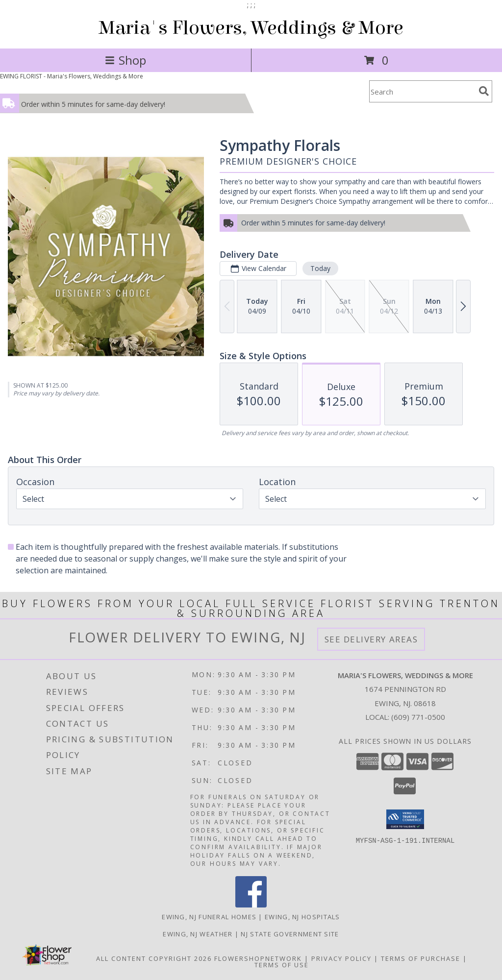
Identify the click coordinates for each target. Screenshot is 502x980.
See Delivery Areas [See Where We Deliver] (371, 639)
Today (320, 268)
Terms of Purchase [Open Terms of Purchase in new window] (421, 958)
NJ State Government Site (290, 934)
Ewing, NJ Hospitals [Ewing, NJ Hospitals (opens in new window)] (302, 917)
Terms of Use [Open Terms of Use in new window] (282, 965)
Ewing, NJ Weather (198, 934)
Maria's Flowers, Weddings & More (251, 28)
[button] (405, 819)
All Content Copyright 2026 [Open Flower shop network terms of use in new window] (154, 958)
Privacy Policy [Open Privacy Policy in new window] (341, 958)
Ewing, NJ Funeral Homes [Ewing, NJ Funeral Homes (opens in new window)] (209, 917)
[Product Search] (422, 91)
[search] (484, 91)
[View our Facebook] (251, 905)
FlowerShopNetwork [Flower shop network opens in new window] (258, 958)
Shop (125, 60)
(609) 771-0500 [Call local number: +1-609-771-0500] (418, 717)
